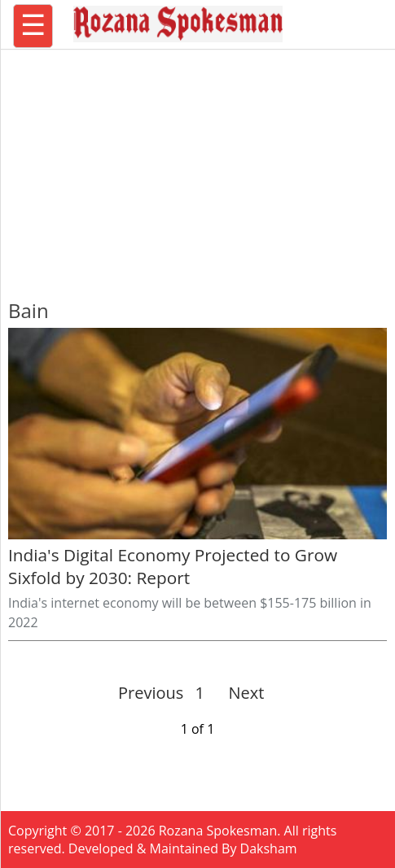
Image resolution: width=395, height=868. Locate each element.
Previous (151, 693)
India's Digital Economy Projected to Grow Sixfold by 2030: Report (173, 566)
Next (240, 693)
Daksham (269, 848)
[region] (198, 167)
